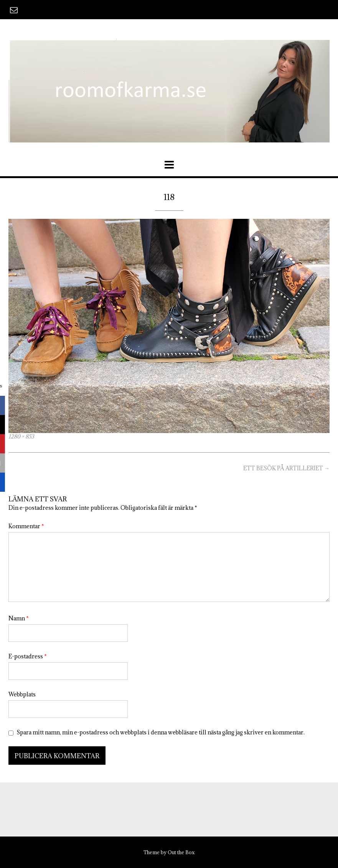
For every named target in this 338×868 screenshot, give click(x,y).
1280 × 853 (21, 436)
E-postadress (28, 656)
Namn (19, 618)
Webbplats (22, 694)
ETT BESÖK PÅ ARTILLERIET (286, 468)
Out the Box (181, 852)
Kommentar (26, 526)
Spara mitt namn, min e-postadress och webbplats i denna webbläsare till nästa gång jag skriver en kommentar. (161, 732)
